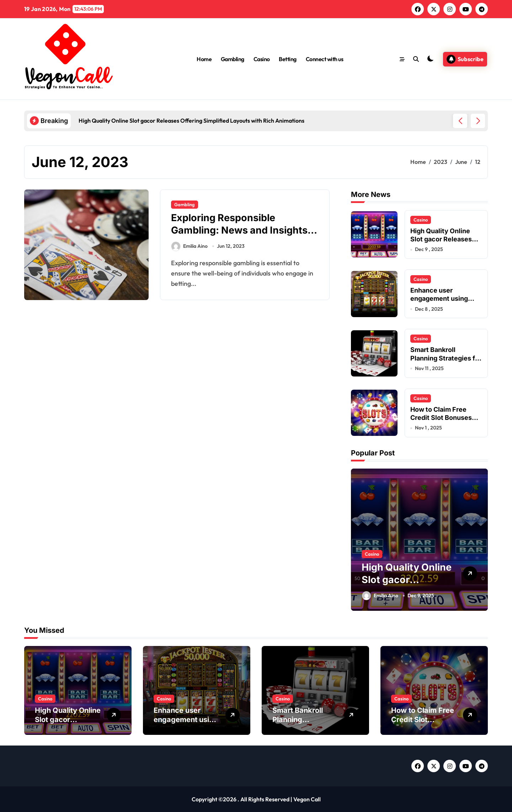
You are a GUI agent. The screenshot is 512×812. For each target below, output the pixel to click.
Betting (288, 59)
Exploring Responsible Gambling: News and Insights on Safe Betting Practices (239, 230)
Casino (262, 59)
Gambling (233, 59)
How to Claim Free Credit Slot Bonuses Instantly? (441, 418)
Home (204, 59)
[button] (478, 121)
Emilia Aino (190, 246)
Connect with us (325, 59)
